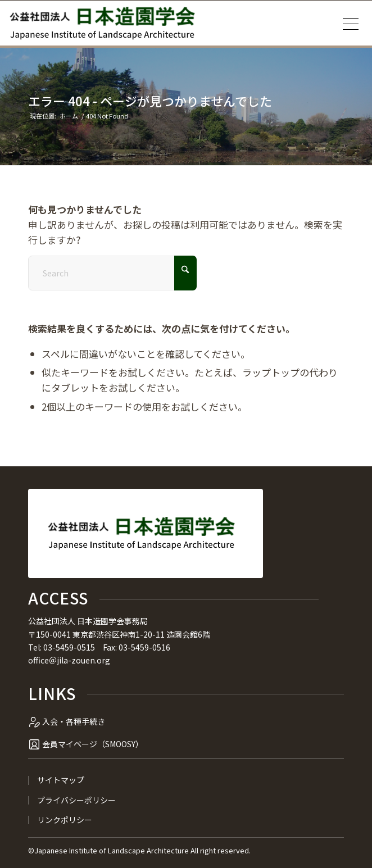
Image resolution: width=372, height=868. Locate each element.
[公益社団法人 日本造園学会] (102, 23)
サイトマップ (61, 780)
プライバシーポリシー (76, 800)
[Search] (112, 273)
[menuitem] (347, 23)
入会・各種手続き (74, 721)
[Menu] (347, 23)
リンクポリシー (65, 820)
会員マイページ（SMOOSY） (93, 744)
